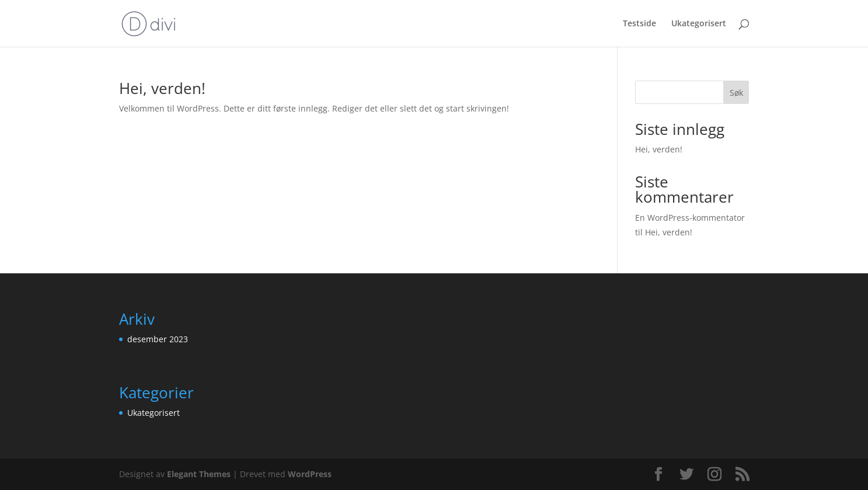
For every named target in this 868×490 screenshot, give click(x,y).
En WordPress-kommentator (690, 218)
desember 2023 (158, 339)
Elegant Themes (199, 474)
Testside (639, 24)
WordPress (310, 474)
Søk (736, 93)
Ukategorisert (699, 24)
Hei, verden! (162, 88)
